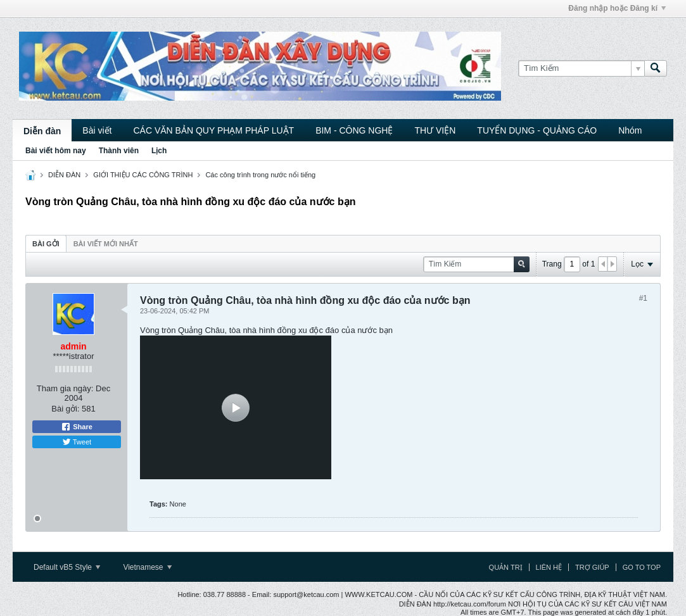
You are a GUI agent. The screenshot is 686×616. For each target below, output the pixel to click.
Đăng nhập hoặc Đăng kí (617, 8)
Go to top (642, 567)
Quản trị (506, 567)
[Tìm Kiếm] (581, 68)
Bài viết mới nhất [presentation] (106, 244)
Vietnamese (147, 567)
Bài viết (97, 130)
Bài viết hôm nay (56, 151)
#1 (643, 298)
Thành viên (119, 151)
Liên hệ (549, 567)
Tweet (77, 442)
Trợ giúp (592, 567)
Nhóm (630, 130)
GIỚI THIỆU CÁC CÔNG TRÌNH (143, 175)
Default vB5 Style (67, 567)
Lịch (159, 151)
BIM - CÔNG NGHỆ (354, 130)
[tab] (46, 243)
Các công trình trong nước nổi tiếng (260, 175)
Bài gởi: (65, 409)
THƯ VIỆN (435, 130)
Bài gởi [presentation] (46, 244)
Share (77, 427)
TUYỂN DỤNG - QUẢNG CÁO (537, 130)
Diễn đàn (42, 131)
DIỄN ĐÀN (64, 175)
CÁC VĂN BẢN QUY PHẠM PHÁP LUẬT (213, 130)
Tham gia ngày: (65, 388)
